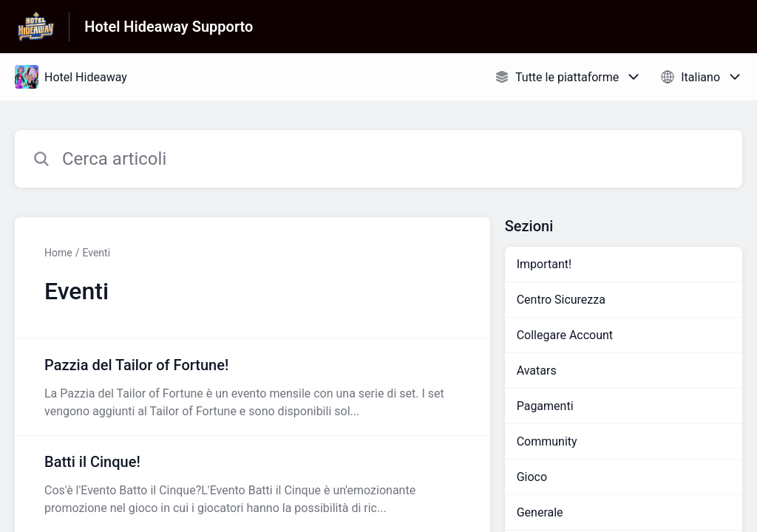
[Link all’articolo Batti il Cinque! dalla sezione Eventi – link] (252, 484)
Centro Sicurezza (561, 300)
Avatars (537, 371)
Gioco (532, 477)
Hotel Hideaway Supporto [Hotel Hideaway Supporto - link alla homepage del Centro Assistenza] (169, 27)
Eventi (96, 253)
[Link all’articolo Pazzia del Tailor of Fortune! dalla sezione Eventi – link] (252, 387)
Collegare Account (565, 335)
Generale (540, 512)
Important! (544, 264)
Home (58, 253)
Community (547, 441)
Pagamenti (545, 406)
